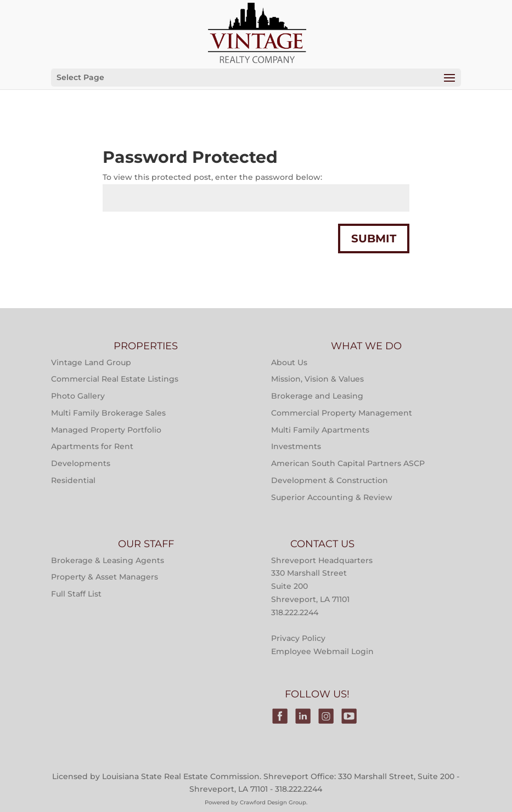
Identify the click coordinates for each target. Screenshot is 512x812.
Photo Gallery (78, 396)
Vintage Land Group (91, 362)
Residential (73, 480)
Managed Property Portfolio (106, 430)
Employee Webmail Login (322, 651)
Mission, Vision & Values (317, 379)
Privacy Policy (298, 638)
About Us (289, 362)
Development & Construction (330, 480)
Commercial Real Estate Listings (115, 379)
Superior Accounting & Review (332, 497)
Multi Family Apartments (320, 430)
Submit (374, 239)
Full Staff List (76, 594)
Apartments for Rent (92, 446)
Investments (296, 446)
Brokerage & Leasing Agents (108, 560)
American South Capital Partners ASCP (348, 463)
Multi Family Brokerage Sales (108, 413)
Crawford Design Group (273, 802)
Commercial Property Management (342, 413)
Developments (81, 463)
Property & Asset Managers (105, 577)
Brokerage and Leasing (317, 396)
